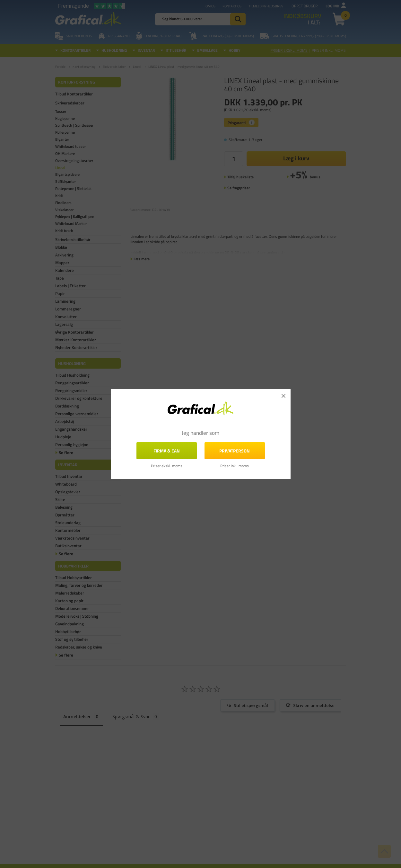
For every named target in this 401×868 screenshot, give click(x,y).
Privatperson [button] (235, 451)
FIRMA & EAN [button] (167, 451)
